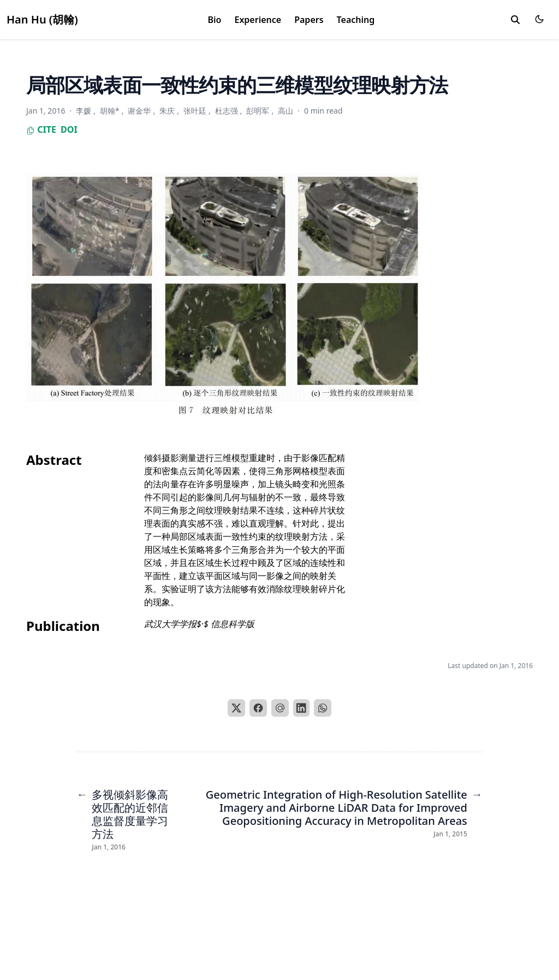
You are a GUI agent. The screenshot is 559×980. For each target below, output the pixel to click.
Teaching (356, 20)
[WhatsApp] (323, 708)
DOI (69, 129)
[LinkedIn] (301, 708)
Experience (258, 20)
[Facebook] (258, 708)
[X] (236, 708)
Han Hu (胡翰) (42, 19)
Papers (309, 20)
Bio (215, 20)
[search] (515, 20)
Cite (41, 129)
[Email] (280, 708)
